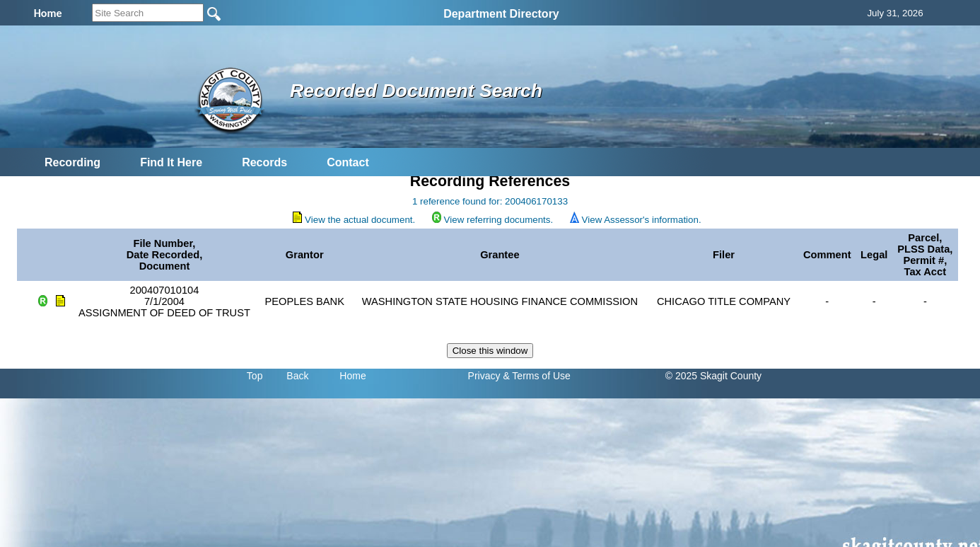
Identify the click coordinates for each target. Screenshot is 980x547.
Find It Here (171, 162)
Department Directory (501, 14)
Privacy (484, 376)
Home (352, 376)
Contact (348, 162)
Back (297, 376)
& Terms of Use (536, 376)
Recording (72, 162)
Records (264, 162)
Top (255, 376)
